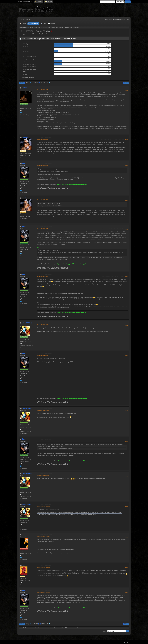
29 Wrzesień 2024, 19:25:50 (43, 592)
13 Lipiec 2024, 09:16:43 (42, 229)
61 (42, 83)
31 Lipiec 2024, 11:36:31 (42, 355)
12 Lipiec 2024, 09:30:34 (42, 165)
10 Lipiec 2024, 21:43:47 (42, 90)
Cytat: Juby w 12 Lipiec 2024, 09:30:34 (50, 204)
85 (47, 83)
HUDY (24, 565)
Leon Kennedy (51, 27)
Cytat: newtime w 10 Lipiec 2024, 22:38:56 (50, 169)
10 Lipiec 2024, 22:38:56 (42, 139)
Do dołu (22, 83)
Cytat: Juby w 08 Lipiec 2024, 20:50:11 (50, 250)
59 (37, 83)
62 (44, 83)
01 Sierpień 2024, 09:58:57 (43, 411)
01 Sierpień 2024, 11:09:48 (43, 441)
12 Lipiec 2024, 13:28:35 (42, 200)
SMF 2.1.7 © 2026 (22, 642)
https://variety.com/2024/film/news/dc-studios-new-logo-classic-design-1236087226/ (60, 294)
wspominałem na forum (48, 279)
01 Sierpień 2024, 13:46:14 (43, 476)
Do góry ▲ (128, 642)
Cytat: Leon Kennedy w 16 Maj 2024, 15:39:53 (51, 447)
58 (35, 83)
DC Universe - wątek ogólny (44, 88)
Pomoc (115, 642)
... (33, 83)
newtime (25, 137)
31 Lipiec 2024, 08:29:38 (42, 325)
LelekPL (61, 27)
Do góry (22, 624)
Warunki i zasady (121, 642)
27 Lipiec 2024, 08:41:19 (42, 276)
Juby (57, 27)
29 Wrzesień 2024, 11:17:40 (43, 567)
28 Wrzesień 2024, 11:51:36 (43, 506)
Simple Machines (30, 642)
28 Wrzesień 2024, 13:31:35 (43, 537)
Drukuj (126, 83)
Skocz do (104, 631)
